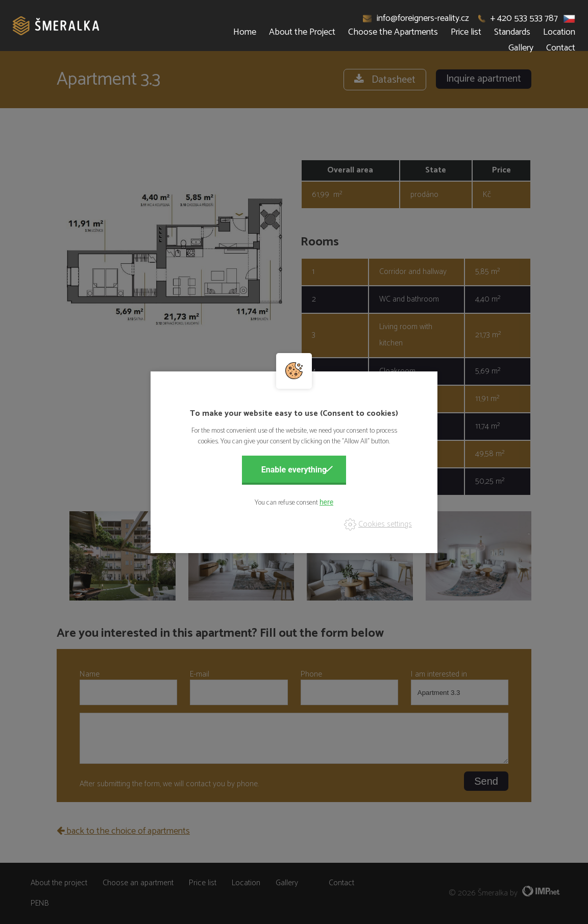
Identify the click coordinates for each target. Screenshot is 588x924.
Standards (512, 32)
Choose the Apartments (393, 32)
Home (245, 32)
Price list (466, 32)
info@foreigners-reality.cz (416, 18)
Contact (561, 48)
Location (559, 32)
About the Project (302, 32)
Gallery (521, 48)
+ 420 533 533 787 (518, 18)
